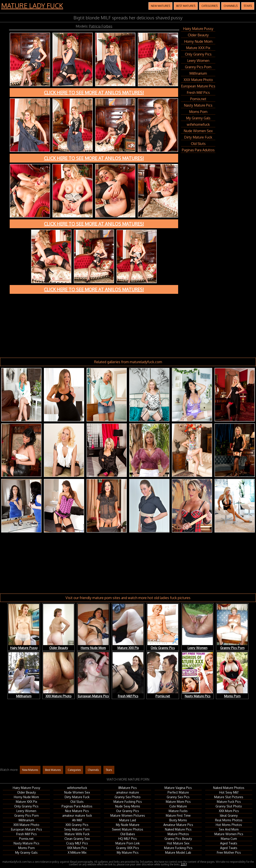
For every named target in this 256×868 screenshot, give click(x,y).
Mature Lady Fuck (32, 6)
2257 (184, 864)
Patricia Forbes (101, 26)
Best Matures (186, 6)
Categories (209, 6)
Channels (231, 6)
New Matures (160, 6)
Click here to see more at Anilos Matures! (94, 93)
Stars (248, 6)
